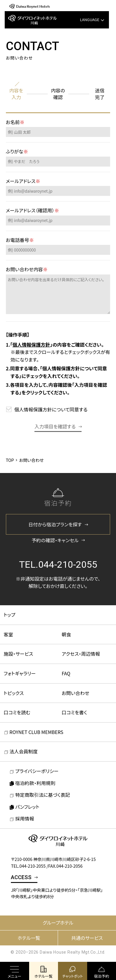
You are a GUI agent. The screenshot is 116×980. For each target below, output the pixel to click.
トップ (10, 615)
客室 (9, 634)
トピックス (14, 693)
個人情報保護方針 (31, 345)
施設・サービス (19, 654)
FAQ (66, 673)
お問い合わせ (76, 693)
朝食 (67, 634)
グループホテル (58, 923)
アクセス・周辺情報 (81, 654)
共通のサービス (87, 938)
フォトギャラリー (20, 673)
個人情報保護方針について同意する (51, 409)
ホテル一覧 (29, 938)
